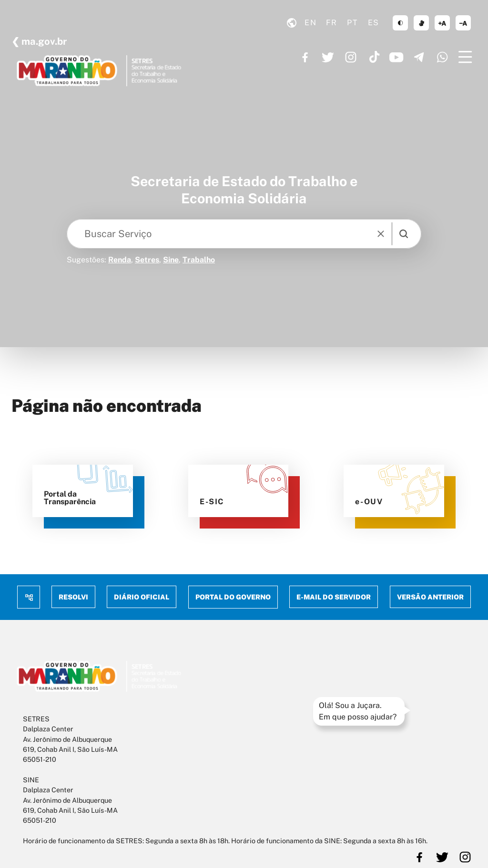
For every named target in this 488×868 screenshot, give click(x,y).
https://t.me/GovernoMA (419, 57)
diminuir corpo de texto (463, 23)
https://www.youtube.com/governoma (396, 57)
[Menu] (465, 57)
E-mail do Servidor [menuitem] (334, 597)
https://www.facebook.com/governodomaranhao (305, 57)
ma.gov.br (43, 41)
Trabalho (199, 260)
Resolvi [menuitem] (73, 597)
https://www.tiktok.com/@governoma (374, 57)
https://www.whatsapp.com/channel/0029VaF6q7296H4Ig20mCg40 (442, 57)
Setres (147, 260)
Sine (171, 260)
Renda (120, 260)
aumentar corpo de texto (442, 23)
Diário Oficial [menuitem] (142, 597)
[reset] (381, 234)
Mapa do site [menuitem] (29, 597)
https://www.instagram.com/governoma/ (351, 57)
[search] (404, 234)
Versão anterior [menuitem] (430, 597)
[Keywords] (221, 234)
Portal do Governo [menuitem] (233, 597)
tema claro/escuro (400, 23)
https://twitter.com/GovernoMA (328, 57)
